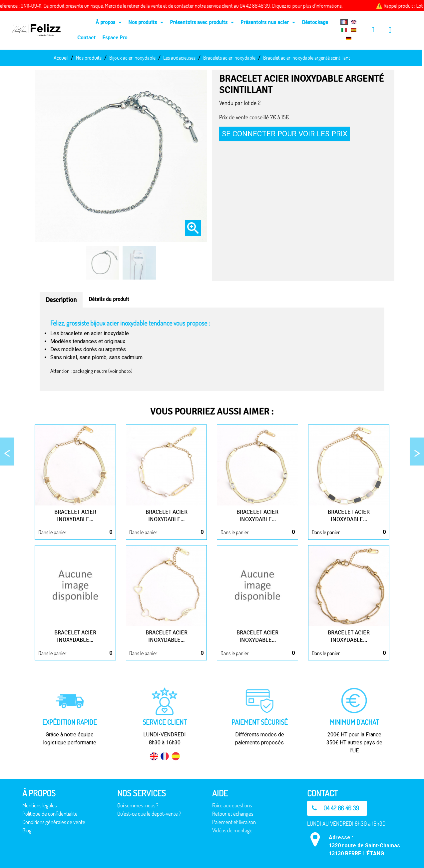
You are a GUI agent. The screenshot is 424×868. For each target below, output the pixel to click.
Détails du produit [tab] (109, 299)
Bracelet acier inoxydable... (75, 515)
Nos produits (146, 22)
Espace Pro (115, 37)
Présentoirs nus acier (268, 22)
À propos (109, 22)
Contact (86, 37)
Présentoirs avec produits (202, 22)
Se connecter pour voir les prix (285, 134)
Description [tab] (61, 300)
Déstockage (315, 22)
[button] (338, 808)
